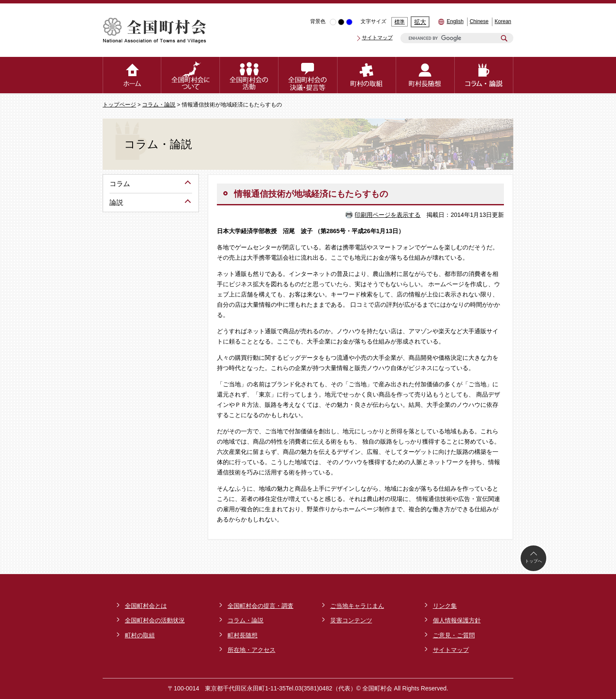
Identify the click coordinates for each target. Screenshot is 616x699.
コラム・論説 (159, 105)
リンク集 (445, 606)
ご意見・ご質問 (454, 635)
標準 (400, 22)
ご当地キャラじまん (357, 606)
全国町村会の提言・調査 (261, 606)
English (455, 21)
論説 (116, 203)
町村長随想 (243, 635)
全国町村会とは (146, 606)
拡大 (420, 22)
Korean (503, 21)
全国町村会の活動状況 (155, 620)
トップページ (119, 105)
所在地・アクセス (252, 650)
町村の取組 (140, 635)
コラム (120, 184)
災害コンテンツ (351, 620)
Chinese (479, 21)
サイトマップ (377, 38)
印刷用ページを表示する (388, 215)
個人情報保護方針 (457, 620)
